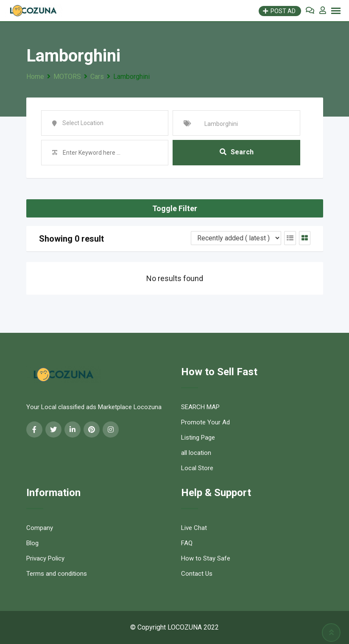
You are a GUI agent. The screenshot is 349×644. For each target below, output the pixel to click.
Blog (32, 543)
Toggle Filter (175, 208)
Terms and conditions (57, 574)
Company (40, 528)
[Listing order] (236, 238)
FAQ (187, 543)
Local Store (197, 468)
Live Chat (194, 528)
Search (237, 152)
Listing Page (198, 438)
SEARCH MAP (200, 407)
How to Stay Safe (206, 558)
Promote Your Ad (205, 422)
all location (196, 453)
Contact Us (197, 574)
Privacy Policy (45, 558)
